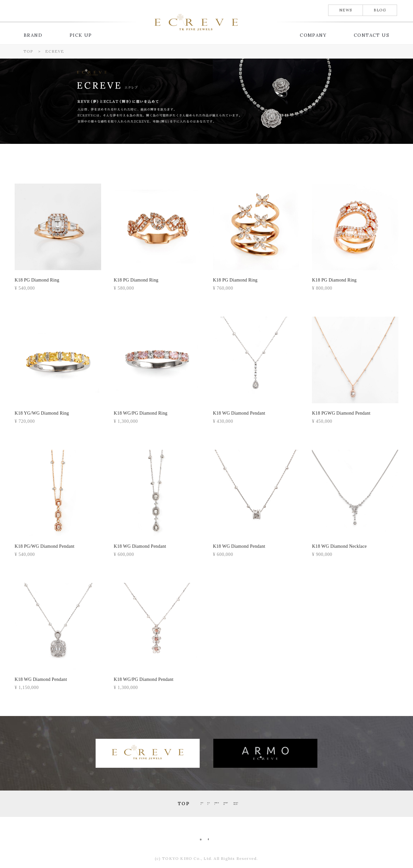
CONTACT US (372, 35)
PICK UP (81, 35)
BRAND (33, 35)
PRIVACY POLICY (305, 804)
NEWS (346, 10)
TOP (90, 804)
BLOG (380, 10)
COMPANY (313, 35)
